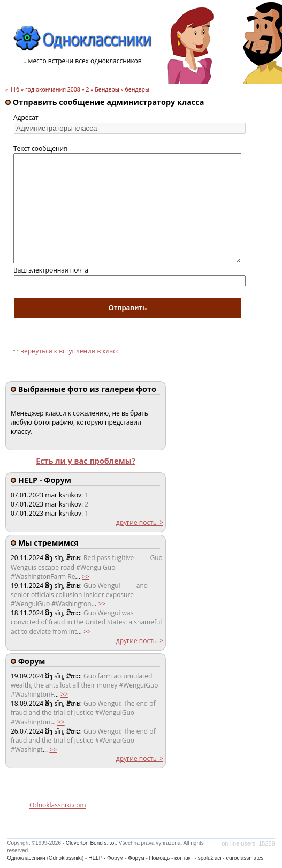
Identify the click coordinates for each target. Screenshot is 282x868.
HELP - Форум (106, 858)
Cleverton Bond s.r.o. (91, 843)
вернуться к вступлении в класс (70, 351)
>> (86, 576)
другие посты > (140, 522)
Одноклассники (26, 858)
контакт (184, 858)
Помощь (160, 858)
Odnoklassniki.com (58, 805)
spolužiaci (210, 858)
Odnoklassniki (65, 858)
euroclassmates (245, 858)
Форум (136, 858)
